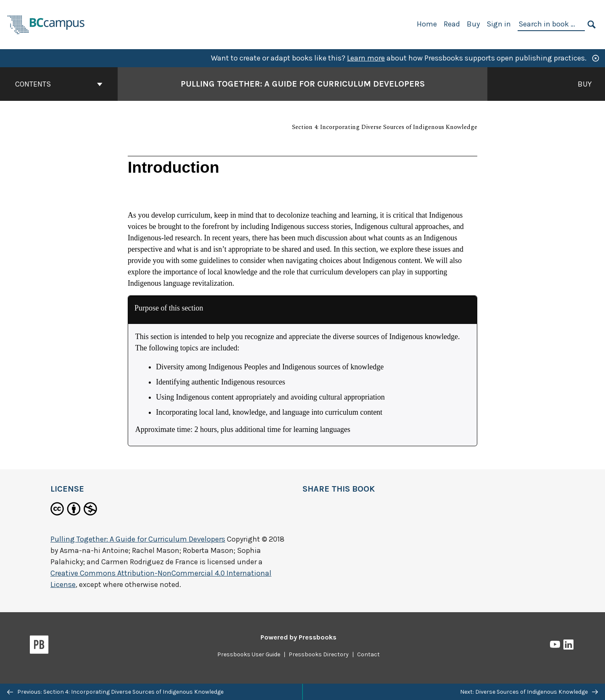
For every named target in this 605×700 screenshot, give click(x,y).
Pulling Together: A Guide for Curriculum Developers (138, 539)
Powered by (299, 637)
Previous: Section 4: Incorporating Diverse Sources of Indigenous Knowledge (115, 692)
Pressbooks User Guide (249, 654)
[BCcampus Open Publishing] (46, 24)
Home (427, 24)
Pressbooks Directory (319, 654)
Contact (368, 654)
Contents (59, 84)
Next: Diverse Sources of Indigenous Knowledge (529, 692)
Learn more (366, 58)
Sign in (499, 24)
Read (452, 24)
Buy (473, 24)
